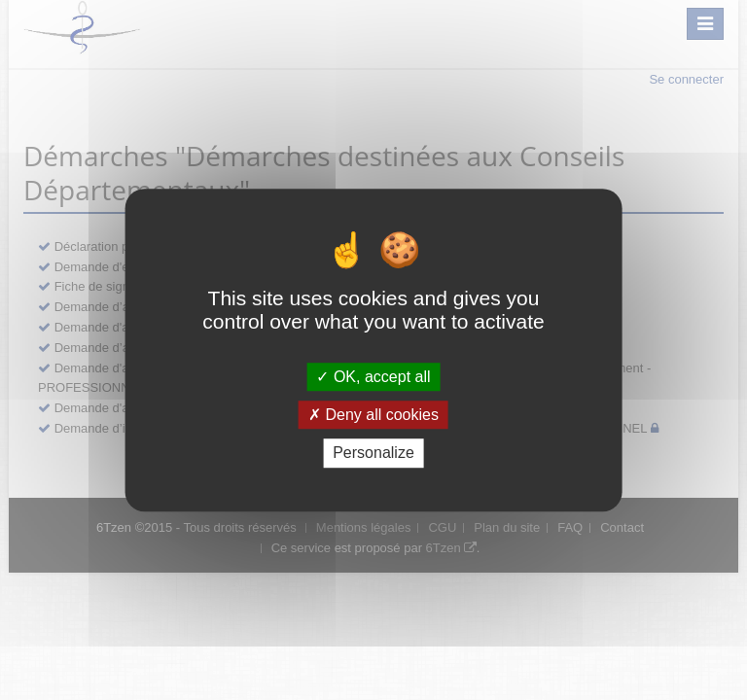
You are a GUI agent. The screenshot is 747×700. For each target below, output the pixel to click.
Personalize (373, 454)
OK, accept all (373, 377)
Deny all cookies (373, 415)
